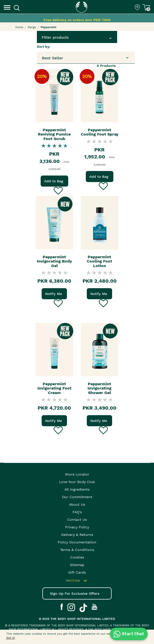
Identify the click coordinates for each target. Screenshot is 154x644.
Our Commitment (77, 497)
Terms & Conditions (77, 550)
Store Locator (77, 474)
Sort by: (44, 47)
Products (106, 66)
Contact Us (77, 520)
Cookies (77, 557)
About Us (77, 504)
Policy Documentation (77, 542)
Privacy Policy (77, 527)
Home (19, 27)
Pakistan (77, 581)
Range (32, 27)
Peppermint (49, 27)
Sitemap (77, 565)
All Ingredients (77, 489)
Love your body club (77, 482)
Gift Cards (77, 572)
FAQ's (77, 512)
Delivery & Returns (77, 535)
